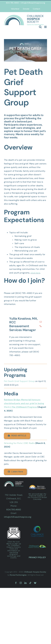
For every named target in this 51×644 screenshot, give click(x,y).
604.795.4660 (14, 510)
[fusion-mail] (41, 322)
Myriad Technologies (18, 575)
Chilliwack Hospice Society (35, 572)
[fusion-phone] (41, 326)
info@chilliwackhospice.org (33, 3)
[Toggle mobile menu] (46, 27)
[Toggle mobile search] (40, 27)
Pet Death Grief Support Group (19, 381)
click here (35, 273)
